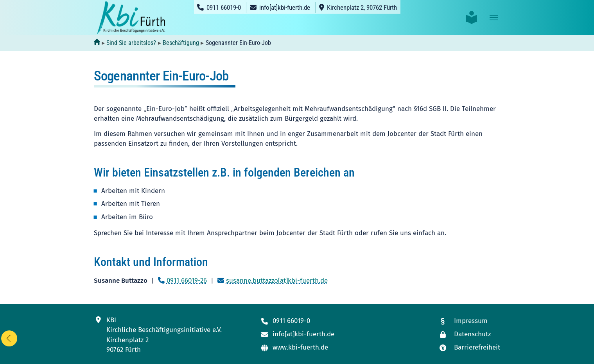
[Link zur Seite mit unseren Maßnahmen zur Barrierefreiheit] (469, 348)
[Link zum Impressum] (469, 321)
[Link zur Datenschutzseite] (469, 335)
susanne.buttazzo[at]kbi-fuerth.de (277, 281)
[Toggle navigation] (494, 18)
